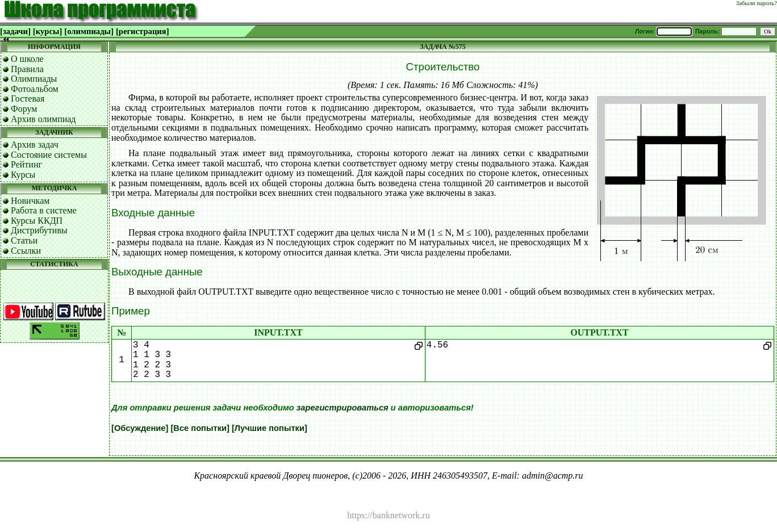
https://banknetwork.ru (388, 515)
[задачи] (15, 31)
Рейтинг (26, 164)
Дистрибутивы (39, 230)
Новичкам (30, 201)
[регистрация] (143, 31)
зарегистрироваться (342, 408)
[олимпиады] (89, 31)
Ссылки (26, 251)
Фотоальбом (35, 89)
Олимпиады (34, 79)
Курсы (23, 175)
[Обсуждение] (140, 428)
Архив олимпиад (43, 119)
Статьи (24, 240)
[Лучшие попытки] (270, 428)
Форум (24, 109)
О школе (27, 59)
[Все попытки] (200, 428)
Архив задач (35, 144)
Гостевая (28, 99)
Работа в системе (44, 210)
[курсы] (47, 31)
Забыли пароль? (757, 3)
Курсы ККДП (37, 221)
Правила (27, 69)
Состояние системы (49, 155)
